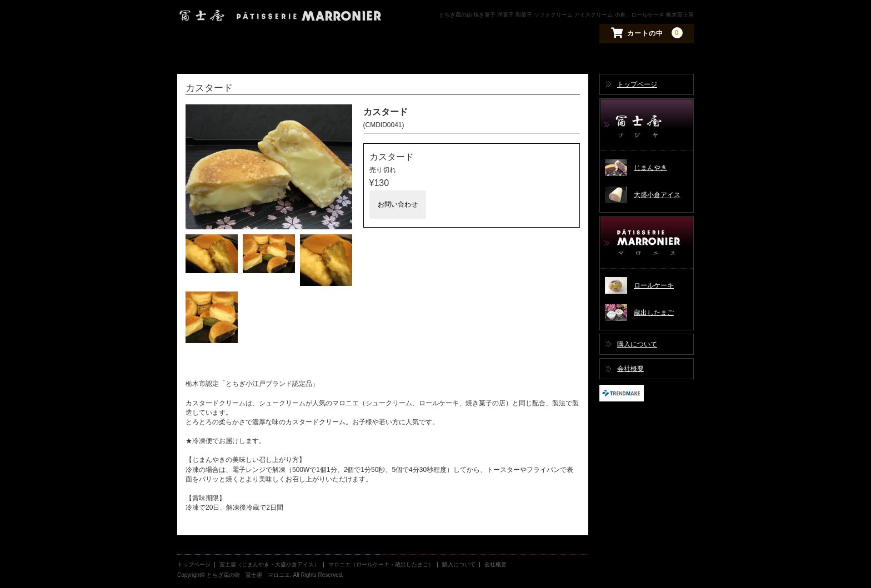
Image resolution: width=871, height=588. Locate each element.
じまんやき (650, 168)
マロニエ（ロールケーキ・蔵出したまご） (647, 243)
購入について (637, 344)
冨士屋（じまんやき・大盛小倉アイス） (647, 125)
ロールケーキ (654, 285)
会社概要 (630, 369)
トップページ (637, 84)
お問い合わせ (398, 204)
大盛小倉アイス (657, 195)
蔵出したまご (654, 313)
